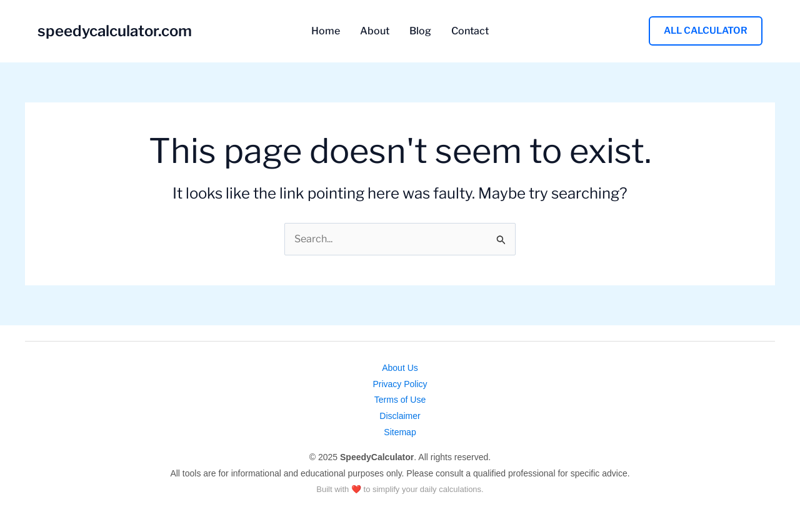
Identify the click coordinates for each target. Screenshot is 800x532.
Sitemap (400, 432)
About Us (400, 368)
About (375, 31)
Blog (420, 31)
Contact (470, 31)
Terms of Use (400, 400)
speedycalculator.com (115, 31)
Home (326, 31)
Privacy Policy (400, 384)
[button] (706, 31)
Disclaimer (400, 416)
